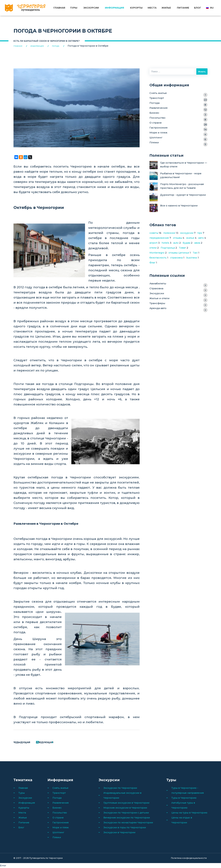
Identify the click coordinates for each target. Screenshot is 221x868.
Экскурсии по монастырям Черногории (128, 823)
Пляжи (178, 143)
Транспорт (178, 98)
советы (154, 233)
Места (152, 8)
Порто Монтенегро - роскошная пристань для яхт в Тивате (182, 186)
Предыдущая (30, 742)
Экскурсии (91, 8)
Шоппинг (178, 138)
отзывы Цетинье (179, 253)
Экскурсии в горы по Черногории (125, 827)
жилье (190, 238)
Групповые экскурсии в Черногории (126, 803)
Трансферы (178, 304)
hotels (165, 243)
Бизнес (178, 113)
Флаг (152, 263)
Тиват (182, 248)
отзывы (178, 238)
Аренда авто (178, 309)
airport (153, 243)
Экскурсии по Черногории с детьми (126, 813)
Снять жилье (178, 93)
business (192, 258)
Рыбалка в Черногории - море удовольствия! (181, 175)
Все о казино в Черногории (179, 206)
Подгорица (168, 248)
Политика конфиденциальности (189, 858)
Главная (59, 8)
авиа (197, 243)
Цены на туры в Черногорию (189, 813)
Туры (74, 8)
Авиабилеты (178, 284)
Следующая (63, 742)
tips (200, 233)
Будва (186, 243)
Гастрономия (178, 128)
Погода (178, 103)
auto (176, 243)
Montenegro (157, 253)
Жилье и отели (178, 299)
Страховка (178, 289)
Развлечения (178, 108)
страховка (176, 258)
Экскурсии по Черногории (120, 788)
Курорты (136, 8)
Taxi (195, 253)
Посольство (178, 118)
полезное (169, 233)
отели (153, 248)
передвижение (159, 238)
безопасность (158, 258)
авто (201, 238)
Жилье (166, 8)
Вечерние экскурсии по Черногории (127, 818)
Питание (183, 8)
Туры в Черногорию (184, 798)
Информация (115, 8)
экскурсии (187, 233)
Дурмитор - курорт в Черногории (183, 195)
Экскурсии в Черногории (119, 832)
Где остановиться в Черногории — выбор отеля (184, 165)
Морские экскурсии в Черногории (125, 808)
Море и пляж (178, 133)
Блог (198, 8)
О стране (178, 123)
